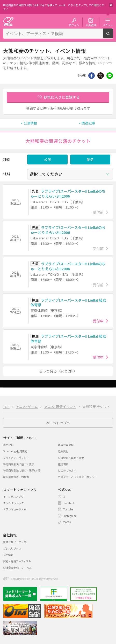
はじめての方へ (67, 470)
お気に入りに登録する (62, 97)
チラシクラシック (13, 503)
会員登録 (91, 25)
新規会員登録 (66, 445)
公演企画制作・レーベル (17, 568)
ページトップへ (58, 423)
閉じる (111, 5)
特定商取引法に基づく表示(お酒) (22, 470)
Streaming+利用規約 (15, 451)
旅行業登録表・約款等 (16, 477)
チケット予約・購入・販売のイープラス (8, 21)
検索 (113, 36)
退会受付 (63, 451)
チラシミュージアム (15, 509)
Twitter (101, 76)
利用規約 (8, 445)
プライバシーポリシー (16, 458)
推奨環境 (63, 464)
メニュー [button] (108, 25)
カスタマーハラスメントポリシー (77, 477)
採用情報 (8, 555)
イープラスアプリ (13, 497)
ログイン (74, 25)
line (110, 76)
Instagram (70, 516)
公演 (47, 159)
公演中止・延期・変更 (71, 458)
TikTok (67, 522)
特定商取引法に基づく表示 (19, 464)
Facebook (69, 503)
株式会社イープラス (15, 542)
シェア (92, 76)
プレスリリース (12, 548)
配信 (90, 159)
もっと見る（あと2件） (58, 371)
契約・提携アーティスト (17, 561)
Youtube (68, 509)
